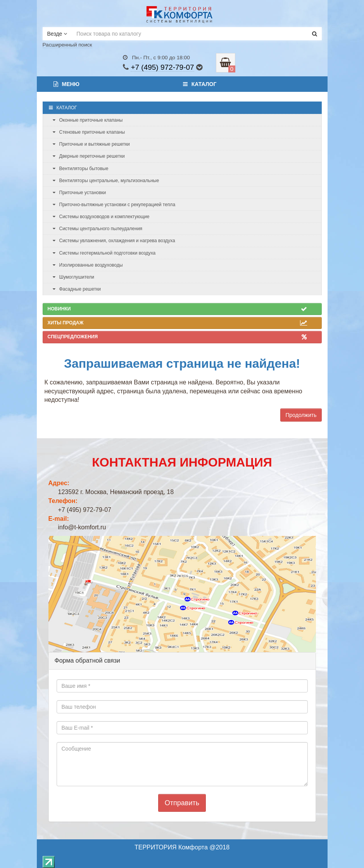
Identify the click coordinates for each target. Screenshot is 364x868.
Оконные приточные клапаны (88, 120)
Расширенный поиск (67, 45)
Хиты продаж (177, 323)
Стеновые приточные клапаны (89, 132)
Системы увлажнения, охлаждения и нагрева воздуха (114, 241)
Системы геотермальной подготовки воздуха (104, 253)
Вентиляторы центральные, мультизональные (106, 181)
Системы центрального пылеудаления (98, 229)
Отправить (182, 803)
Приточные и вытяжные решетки (91, 144)
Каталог (200, 84)
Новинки (177, 309)
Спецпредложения (177, 337)
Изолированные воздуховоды (88, 265)
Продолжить (301, 415)
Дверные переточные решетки (89, 156)
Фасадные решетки (77, 289)
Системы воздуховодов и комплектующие (101, 217)
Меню (67, 84)
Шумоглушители (74, 277)
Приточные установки (79, 193)
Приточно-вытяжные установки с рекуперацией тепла (114, 205)
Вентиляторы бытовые (81, 169)
